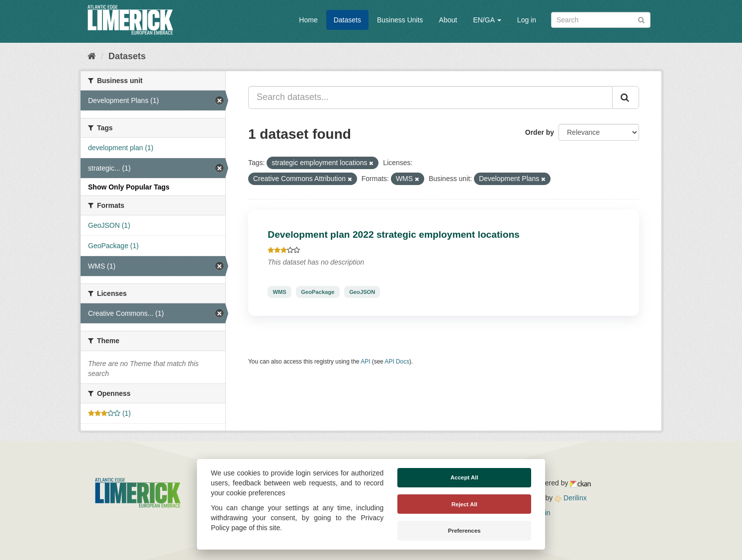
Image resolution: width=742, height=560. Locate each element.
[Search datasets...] (430, 97)
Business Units (400, 20)
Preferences (464, 531)
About (448, 20)
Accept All (464, 477)
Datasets (347, 20)
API (365, 362)
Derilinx (571, 498)
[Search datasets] (601, 20)
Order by (540, 132)
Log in (527, 20)
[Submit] (641, 19)
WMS (279, 292)
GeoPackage (318, 292)
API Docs (397, 362)
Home (308, 20)
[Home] (92, 56)
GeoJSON (362, 292)
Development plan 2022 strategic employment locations (394, 234)
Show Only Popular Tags (129, 187)
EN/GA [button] (487, 20)
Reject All (464, 504)
